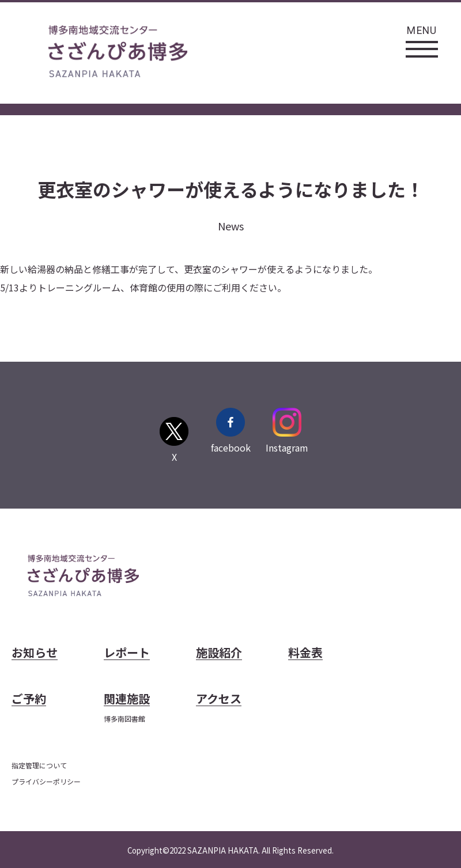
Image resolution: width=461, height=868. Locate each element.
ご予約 (29, 700)
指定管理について (39, 765)
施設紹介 (219, 653)
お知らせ (35, 653)
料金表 (305, 653)
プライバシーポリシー (46, 781)
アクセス (219, 700)
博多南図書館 (124, 719)
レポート (127, 653)
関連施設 (127, 700)
